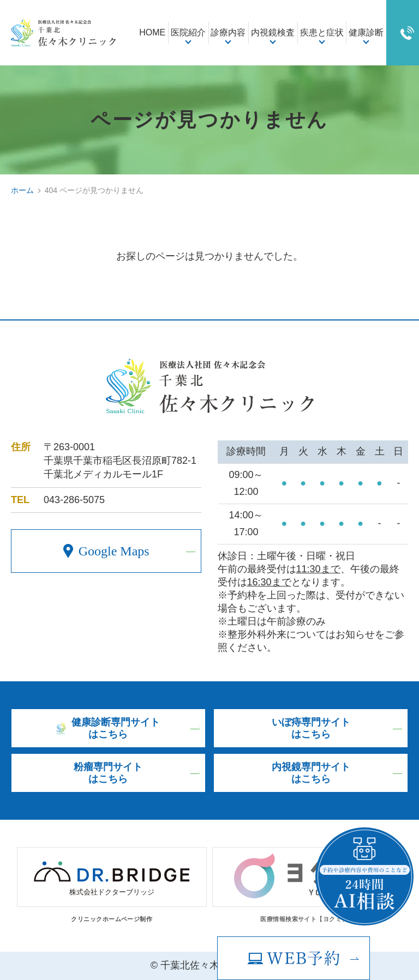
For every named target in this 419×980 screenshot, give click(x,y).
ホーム (22, 190)
